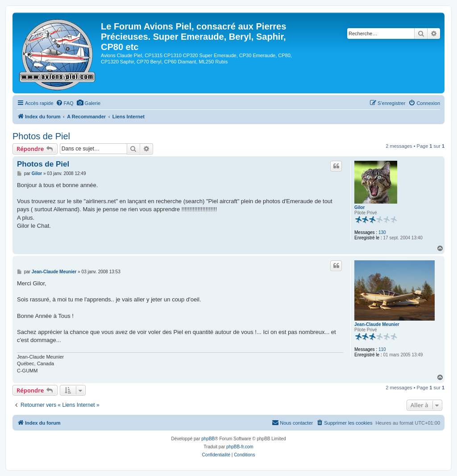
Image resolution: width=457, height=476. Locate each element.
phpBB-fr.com (240, 447)
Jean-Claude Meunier (377, 324)
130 (382, 232)
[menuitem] (65, 103)
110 (382, 349)
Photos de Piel (41, 136)
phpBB (208, 439)
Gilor (359, 207)
